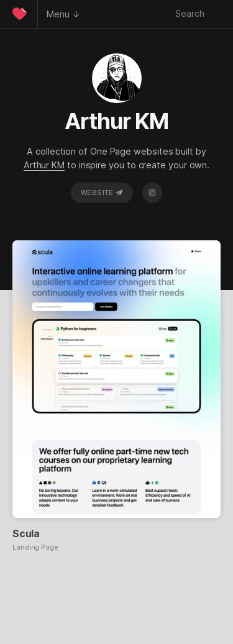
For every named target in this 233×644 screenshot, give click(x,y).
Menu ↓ (63, 14)
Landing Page (35, 547)
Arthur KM (44, 165)
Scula (26, 533)
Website (102, 193)
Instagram (152, 193)
